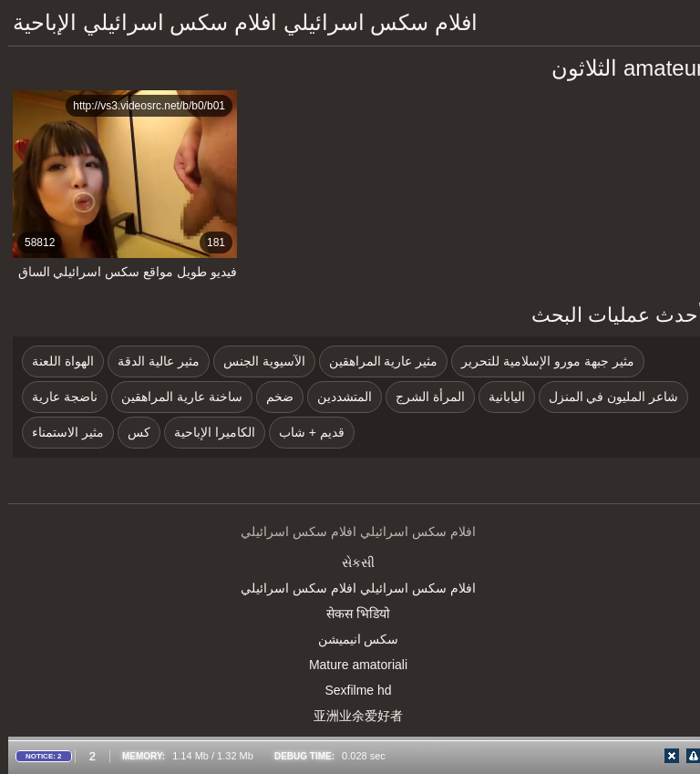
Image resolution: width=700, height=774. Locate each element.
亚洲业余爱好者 (350, 716)
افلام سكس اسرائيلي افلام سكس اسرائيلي (350, 588)
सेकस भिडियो (350, 614)
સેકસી (350, 562)
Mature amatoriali (350, 665)
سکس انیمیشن (350, 639)
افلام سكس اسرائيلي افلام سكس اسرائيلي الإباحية (237, 22)
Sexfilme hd (350, 690)
